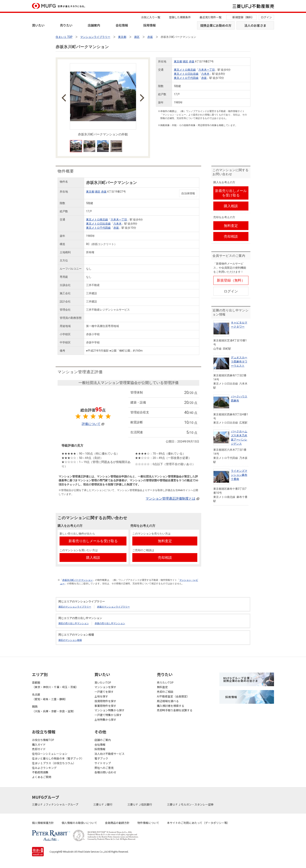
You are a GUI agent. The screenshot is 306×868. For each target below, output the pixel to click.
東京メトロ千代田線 (186, 78)
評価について (91, 424)
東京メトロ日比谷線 (186, 74)
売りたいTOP (165, 682)
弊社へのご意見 (104, 768)
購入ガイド (39, 745)
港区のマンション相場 (70, 640)
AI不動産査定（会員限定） (173, 696)
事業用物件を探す (105, 706)
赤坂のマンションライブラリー (113, 607)
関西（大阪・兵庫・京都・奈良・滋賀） (54, 709)
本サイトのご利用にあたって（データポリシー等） (198, 823)
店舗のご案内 (103, 740)
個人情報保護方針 (43, 823)
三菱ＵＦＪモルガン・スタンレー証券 (191, 804)
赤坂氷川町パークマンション (77, 580)
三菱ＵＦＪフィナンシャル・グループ (55, 804)
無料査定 (162, 687)
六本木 (205, 74)
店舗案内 (94, 25)
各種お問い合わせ (105, 772)
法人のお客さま (255, 25)
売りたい (66, 25)
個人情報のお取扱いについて (79, 823)
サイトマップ (103, 763)
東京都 (178, 61)
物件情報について (148, 823)
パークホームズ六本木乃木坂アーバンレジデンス (239, 438)
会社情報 (122, 25)
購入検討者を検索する (171, 706)
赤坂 (192, 61)
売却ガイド (39, 749)
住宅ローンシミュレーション (50, 754)
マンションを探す (105, 687)
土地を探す (101, 696)
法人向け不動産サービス (109, 754)
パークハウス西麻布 (239, 398)
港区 (185, 61)
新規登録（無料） (243, 17)
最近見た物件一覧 (211, 17)
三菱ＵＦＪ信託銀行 (140, 804)
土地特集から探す (105, 720)
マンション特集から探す (109, 710)
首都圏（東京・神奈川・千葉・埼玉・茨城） (55, 685)
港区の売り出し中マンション (74, 623)
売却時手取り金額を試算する (175, 710)
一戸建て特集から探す (108, 715)
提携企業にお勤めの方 (216, 25)
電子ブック (101, 758)
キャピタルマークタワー (239, 325)
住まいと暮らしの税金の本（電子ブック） (58, 758)
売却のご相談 (165, 692)
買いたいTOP (103, 682)
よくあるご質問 (42, 777)
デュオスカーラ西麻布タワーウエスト (239, 362)
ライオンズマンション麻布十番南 (239, 475)
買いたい (38, 25)
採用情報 (149, 25)
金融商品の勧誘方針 (117, 823)
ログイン (266, 17)
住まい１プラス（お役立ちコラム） (54, 763)
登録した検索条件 (180, 17)
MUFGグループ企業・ (241, 679)
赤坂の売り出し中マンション (110, 623)
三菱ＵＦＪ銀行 (103, 804)
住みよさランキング (44, 768)
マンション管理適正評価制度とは (170, 498)
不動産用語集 (40, 772)
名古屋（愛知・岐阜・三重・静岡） (50, 697)
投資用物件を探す (105, 701)
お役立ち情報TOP (43, 740)
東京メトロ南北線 (185, 70)
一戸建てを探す (104, 692)
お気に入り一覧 (151, 17)
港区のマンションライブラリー (75, 607)
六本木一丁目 (207, 70)
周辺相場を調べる (168, 701)
